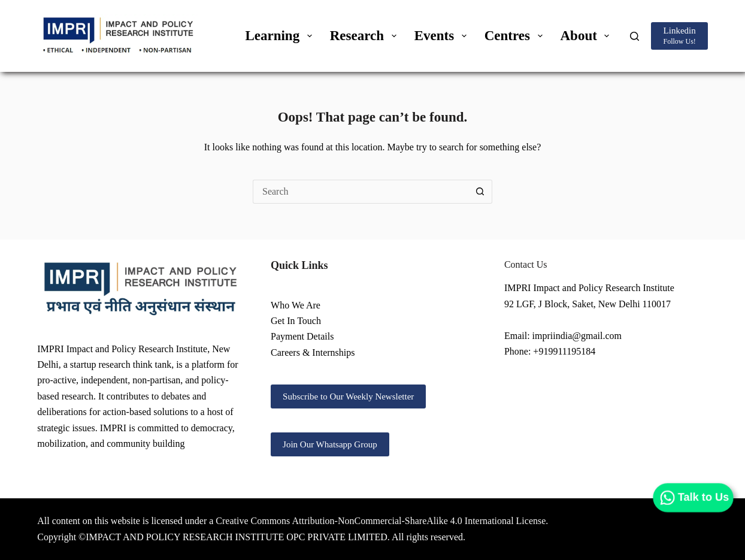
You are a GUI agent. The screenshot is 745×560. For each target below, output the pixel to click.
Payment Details (302, 336)
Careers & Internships (313, 352)
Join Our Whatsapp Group (330, 444)
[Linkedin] (679, 36)
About (587, 36)
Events (443, 36)
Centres (516, 36)
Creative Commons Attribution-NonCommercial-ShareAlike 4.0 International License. (382, 521)
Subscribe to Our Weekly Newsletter (348, 396)
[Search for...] (361, 192)
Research (366, 36)
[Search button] (480, 192)
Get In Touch (296, 321)
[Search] (635, 36)
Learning (281, 36)
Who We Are (296, 305)
